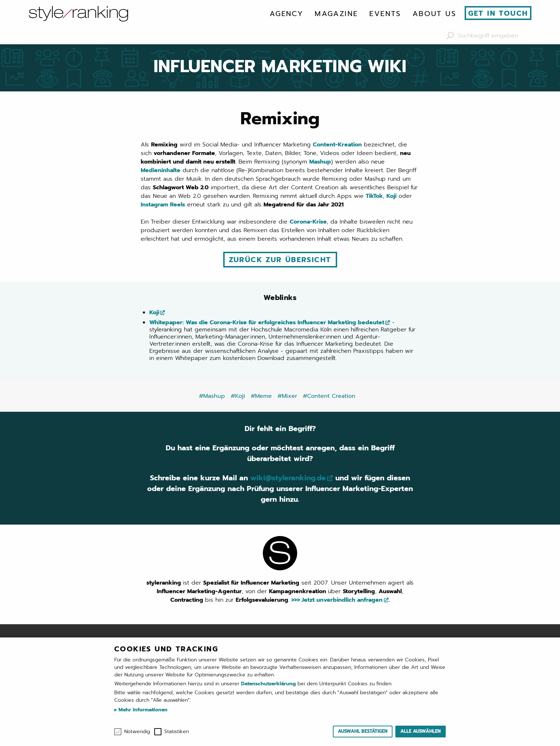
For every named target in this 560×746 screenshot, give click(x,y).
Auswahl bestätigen (363, 731)
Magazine (336, 14)
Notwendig (137, 732)
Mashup (320, 162)
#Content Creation (329, 396)
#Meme (261, 396)
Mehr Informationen (142, 710)
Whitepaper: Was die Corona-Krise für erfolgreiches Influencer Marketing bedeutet (267, 322)
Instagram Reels (163, 205)
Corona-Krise (308, 222)
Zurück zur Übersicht (280, 260)
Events (385, 14)
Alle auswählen (421, 731)
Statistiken (177, 732)
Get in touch (498, 13)
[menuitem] (286, 14)
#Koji (238, 396)
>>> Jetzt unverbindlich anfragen (337, 600)
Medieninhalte (161, 170)
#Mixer (287, 396)
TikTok (374, 196)
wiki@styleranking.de (288, 478)
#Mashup (212, 396)
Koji (391, 196)
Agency (286, 14)
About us (434, 14)
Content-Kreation (337, 145)
